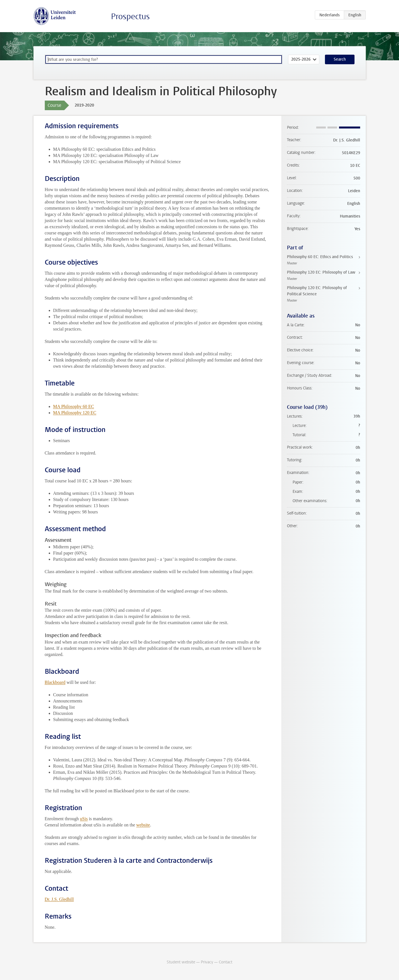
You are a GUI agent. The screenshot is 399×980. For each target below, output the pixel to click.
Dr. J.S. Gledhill (59, 899)
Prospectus (130, 16)
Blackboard (55, 682)
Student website (181, 962)
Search (340, 59)
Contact (226, 962)
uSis (84, 819)
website (143, 825)
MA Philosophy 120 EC (75, 413)
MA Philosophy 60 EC (74, 406)
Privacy (207, 962)
